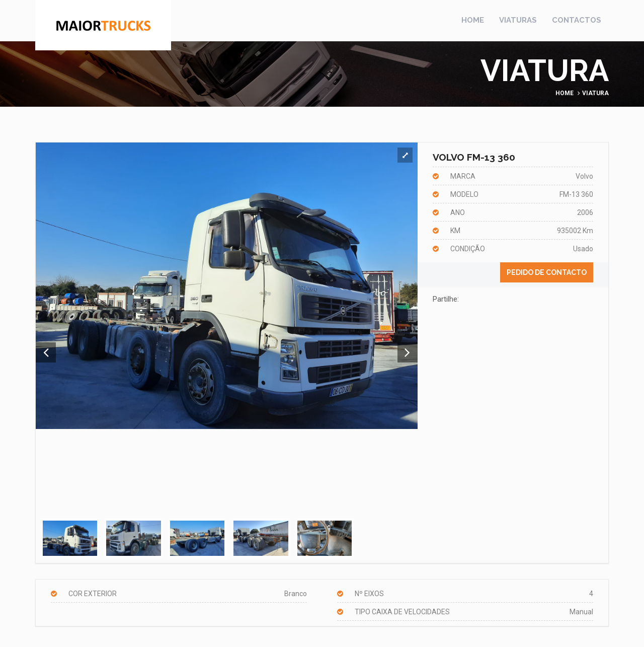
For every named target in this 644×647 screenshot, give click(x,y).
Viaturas (518, 20)
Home (473, 20)
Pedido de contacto (547, 272)
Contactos (577, 20)
